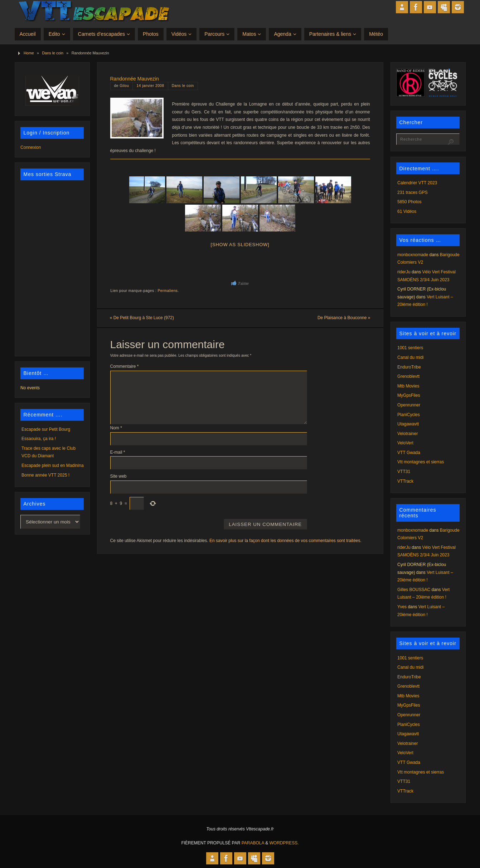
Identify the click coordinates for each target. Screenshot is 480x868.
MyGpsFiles (409, 395)
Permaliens (168, 291)
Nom (116, 428)
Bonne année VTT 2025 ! (45, 475)
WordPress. (284, 843)
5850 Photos (409, 202)
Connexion (31, 147)
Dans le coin (53, 53)
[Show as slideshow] (240, 245)
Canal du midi (410, 357)
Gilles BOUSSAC (414, 590)
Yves (402, 607)
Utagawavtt (408, 424)
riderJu (404, 272)
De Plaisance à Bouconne (343, 318)
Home (29, 53)
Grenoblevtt (408, 376)
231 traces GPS (413, 192)
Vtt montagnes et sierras (421, 462)
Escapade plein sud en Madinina (52, 465)
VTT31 (404, 472)
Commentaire (125, 366)
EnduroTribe (409, 367)
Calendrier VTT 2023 (417, 183)
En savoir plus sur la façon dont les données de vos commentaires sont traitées (285, 541)
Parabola (253, 843)
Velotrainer (408, 434)
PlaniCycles (409, 415)
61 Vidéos (407, 211)
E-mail (118, 452)
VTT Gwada (409, 453)
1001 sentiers (410, 348)
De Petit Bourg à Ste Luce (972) (142, 318)
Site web (118, 476)
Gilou (124, 86)
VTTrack (405, 481)
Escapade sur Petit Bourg (46, 429)
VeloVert (405, 443)
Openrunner (409, 405)
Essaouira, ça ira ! (39, 439)
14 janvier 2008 (150, 86)
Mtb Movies (408, 386)
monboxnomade (413, 255)
